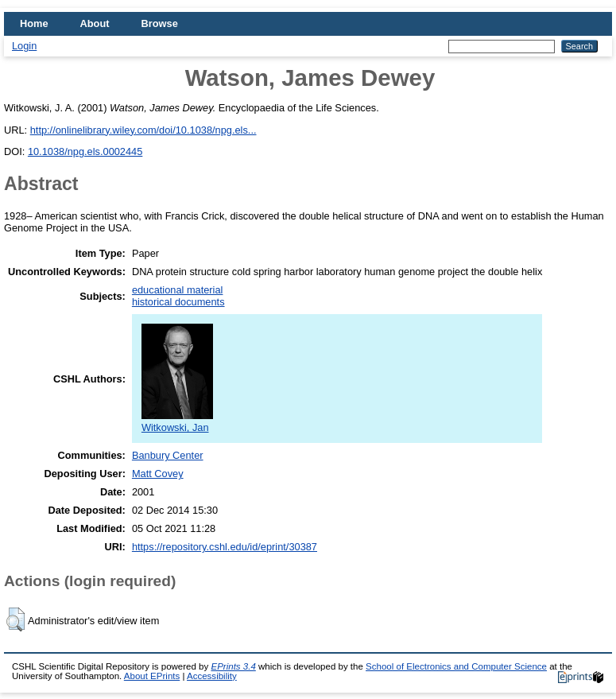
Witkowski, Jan (177, 421)
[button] (15, 619)
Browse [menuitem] (160, 23)
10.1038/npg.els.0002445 (85, 151)
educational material (178, 290)
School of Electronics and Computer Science (456, 666)
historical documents (178, 302)
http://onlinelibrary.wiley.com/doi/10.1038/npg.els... (143, 130)
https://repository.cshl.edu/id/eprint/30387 (225, 547)
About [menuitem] (95, 23)
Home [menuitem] (34, 23)
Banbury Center (168, 455)
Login (24, 46)
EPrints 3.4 (233, 666)
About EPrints (152, 676)
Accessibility (212, 676)
